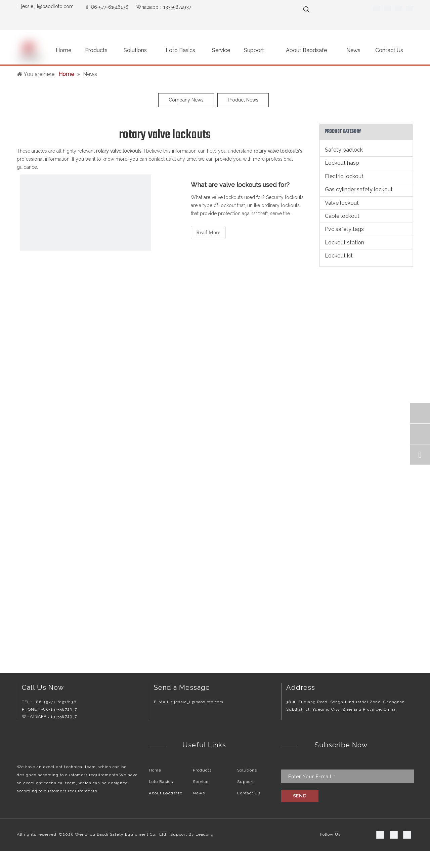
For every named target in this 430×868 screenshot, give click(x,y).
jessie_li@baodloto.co (45, 6)
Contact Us (249, 793)
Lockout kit (339, 256)
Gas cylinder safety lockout (359, 189)
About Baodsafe (166, 793)
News (199, 793)
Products (202, 770)
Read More (208, 232)
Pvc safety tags (344, 229)
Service (201, 782)
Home (155, 770)
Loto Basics (161, 782)
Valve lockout (342, 203)
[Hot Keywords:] (306, 9)
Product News (243, 100)
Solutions (247, 770)
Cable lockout (342, 216)
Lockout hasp (342, 163)
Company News (186, 100)
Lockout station (345, 243)
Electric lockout (344, 176)
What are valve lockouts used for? (240, 185)
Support (246, 782)
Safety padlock (344, 150)
